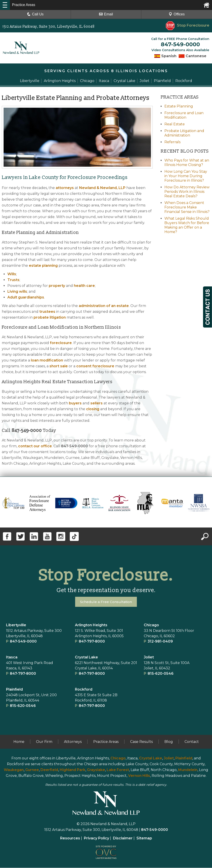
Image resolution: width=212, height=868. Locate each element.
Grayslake (96, 770)
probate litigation (50, 318)
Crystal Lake (86, 657)
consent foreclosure (95, 366)
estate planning (43, 266)
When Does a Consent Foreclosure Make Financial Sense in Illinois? (187, 207)
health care (84, 286)
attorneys (65, 188)
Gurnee (32, 770)
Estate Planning (179, 106)
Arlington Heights (91, 625)
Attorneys (73, 742)
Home (19, 742)
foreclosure (61, 343)
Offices (177, 14)
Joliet (149, 657)
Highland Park (73, 770)
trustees (47, 312)
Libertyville (16, 625)
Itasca (12, 657)
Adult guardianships (26, 297)
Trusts (13, 280)
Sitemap (144, 838)
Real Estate (175, 124)
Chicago (151, 625)
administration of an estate (104, 306)
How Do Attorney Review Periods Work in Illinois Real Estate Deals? (187, 192)
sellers (96, 403)
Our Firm (44, 742)
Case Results (141, 742)
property (57, 286)
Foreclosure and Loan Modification (184, 115)
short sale (59, 366)
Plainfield (184, 758)
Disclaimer (123, 838)
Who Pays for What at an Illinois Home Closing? (187, 163)
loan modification (47, 360)
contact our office (35, 446)
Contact (192, 742)
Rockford (84, 690)
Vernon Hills (139, 776)
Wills (12, 274)
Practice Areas (106, 742)
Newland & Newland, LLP (102, 188)
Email (106, 14)
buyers (75, 403)
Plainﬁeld (14, 690)
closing (93, 409)
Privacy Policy (96, 838)
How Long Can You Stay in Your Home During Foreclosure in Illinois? (186, 176)
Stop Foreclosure (188, 25)
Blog (169, 742)
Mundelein (188, 770)
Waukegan (14, 770)
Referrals (172, 142)
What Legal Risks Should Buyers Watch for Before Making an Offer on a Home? (187, 225)
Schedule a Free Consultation (106, 602)
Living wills (17, 292)
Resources (70, 838)
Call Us (35, 14)
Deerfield (49, 770)
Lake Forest (118, 770)
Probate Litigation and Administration (184, 133)
